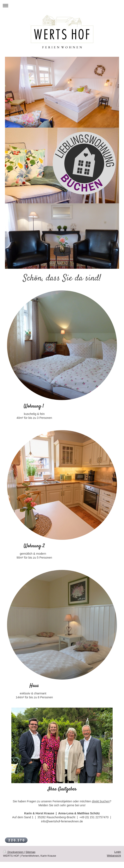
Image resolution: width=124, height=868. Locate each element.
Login (118, 852)
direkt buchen (101, 801)
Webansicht (114, 856)
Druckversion (14, 852)
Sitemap (30, 852)
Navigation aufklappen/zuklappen (62, 5)
